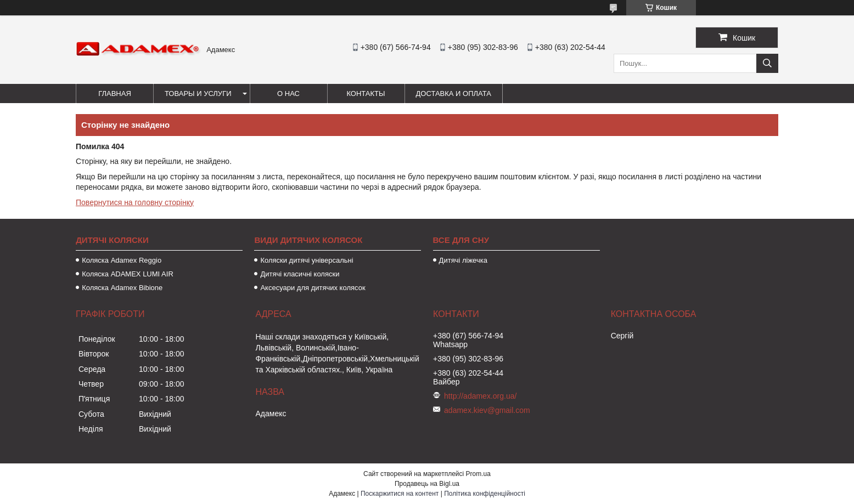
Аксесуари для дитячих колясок (313, 288)
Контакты (366, 94)
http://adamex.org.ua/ (480, 396)
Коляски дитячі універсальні (307, 260)
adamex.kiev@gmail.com (487, 410)
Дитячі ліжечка (463, 260)
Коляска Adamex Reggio (122, 260)
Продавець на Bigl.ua (427, 484)
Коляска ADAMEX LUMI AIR (128, 274)
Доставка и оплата (454, 94)
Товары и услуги (198, 94)
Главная (115, 94)
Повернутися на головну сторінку (135, 202)
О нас (288, 94)
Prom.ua (478, 474)
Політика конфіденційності (485, 494)
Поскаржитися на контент (400, 494)
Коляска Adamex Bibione (122, 288)
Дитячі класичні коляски (300, 274)
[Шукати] (767, 63)
